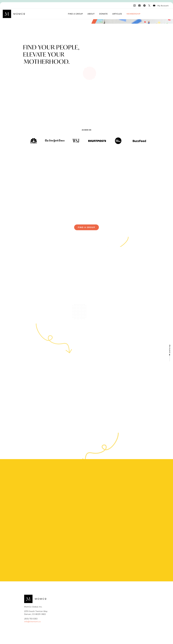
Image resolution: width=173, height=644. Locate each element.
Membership (133, 14)
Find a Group (75, 14)
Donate (103, 14)
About (91, 14)
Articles (117, 14)
